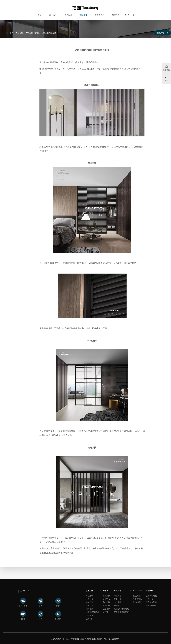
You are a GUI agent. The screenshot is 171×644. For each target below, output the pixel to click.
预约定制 (118, 606)
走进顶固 (68, 15)
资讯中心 (106, 599)
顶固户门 (89, 619)
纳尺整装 (89, 609)
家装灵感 (19, 33)
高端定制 (89, 596)
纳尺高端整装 (151, 606)
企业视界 (106, 609)
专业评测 (118, 599)
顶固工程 (89, 606)
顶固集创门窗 (151, 602)
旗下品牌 (53, 15)
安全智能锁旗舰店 (121, 612)
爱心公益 (106, 602)
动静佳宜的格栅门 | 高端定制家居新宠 (41, 33)
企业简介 (106, 596)
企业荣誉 (106, 606)
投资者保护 (137, 602)
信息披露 (136, 596)
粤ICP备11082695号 (112, 639)
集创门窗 (89, 602)
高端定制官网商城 (121, 609)
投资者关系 (100, 15)
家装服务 (83, 15)
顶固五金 (89, 599)
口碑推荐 (118, 602)
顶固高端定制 (151, 596)
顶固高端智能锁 (92, 612)
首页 (39, 15)
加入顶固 (106, 612)
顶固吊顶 (89, 615)
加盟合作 (116, 15)
